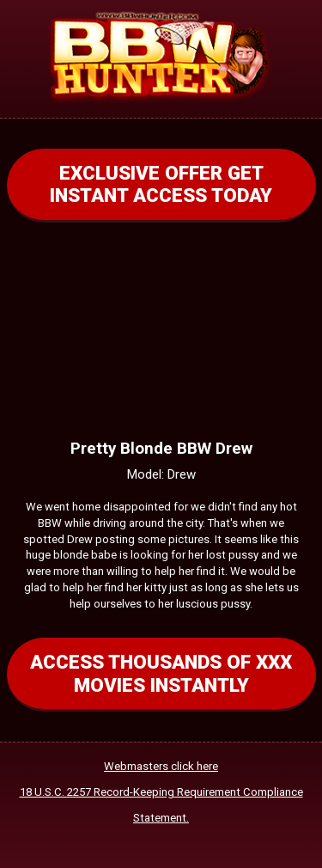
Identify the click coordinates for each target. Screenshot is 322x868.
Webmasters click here (161, 766)
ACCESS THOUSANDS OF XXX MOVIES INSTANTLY (161, 673)
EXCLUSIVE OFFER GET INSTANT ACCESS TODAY (161, 184)
